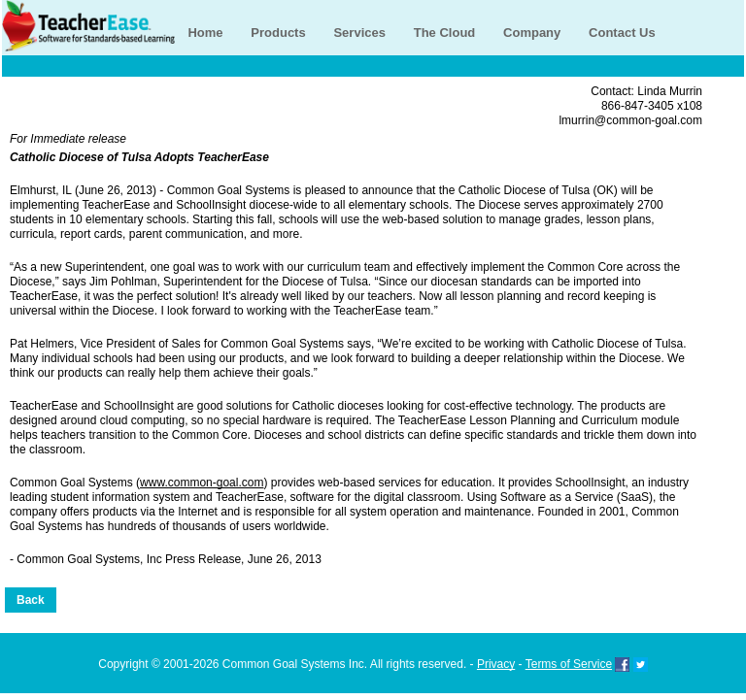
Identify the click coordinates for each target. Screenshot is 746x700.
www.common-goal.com (202, 483)
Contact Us (622, 33)
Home (205, 33)
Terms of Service (569, 664)
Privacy (496, 664)
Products (278, 33)
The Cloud (445, 33)
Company (532, 33)
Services (359, 33)
